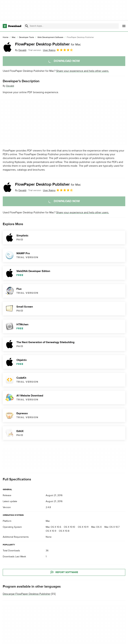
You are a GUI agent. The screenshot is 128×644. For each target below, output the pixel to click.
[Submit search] (27, 26)
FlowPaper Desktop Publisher (48, 44)
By (21, 50)
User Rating (58, 50)
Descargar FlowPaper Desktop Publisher (27, 594)
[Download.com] (12, 26)
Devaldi (10, 86)
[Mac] (14, 37)
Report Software (64, 573)
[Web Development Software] (50, 37)
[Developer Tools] (27, 37)
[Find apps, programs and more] (71, 26)
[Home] (6, 37)
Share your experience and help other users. (83, 71)
